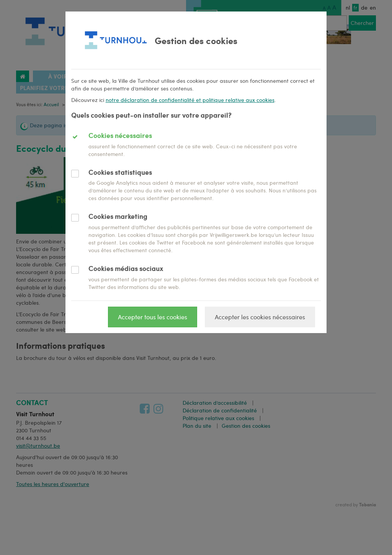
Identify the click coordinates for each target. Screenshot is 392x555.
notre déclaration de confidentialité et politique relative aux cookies (190, 100)
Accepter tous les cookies (153, 317)
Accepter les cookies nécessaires (260, 317)
